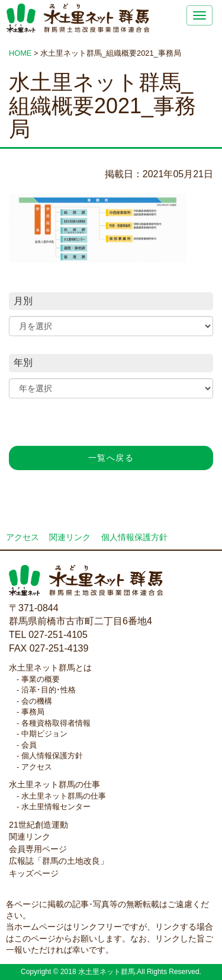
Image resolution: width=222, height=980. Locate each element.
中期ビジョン (44, 734)
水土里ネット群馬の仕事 (54, 784)
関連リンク (70, 537)
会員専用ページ (38, 849)
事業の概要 (41, 679)
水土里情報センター (56, 807)
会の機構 (37, 701)
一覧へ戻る (111, 458)
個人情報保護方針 (134, 537)
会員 (29, 745)
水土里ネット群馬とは (50, 668)
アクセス (22, 537)
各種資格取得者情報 (56, 723)
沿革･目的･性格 (49, 690)
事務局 (33, 712)
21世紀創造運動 (38, 825)
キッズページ (34, 873)
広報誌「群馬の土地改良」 (59, 861)
